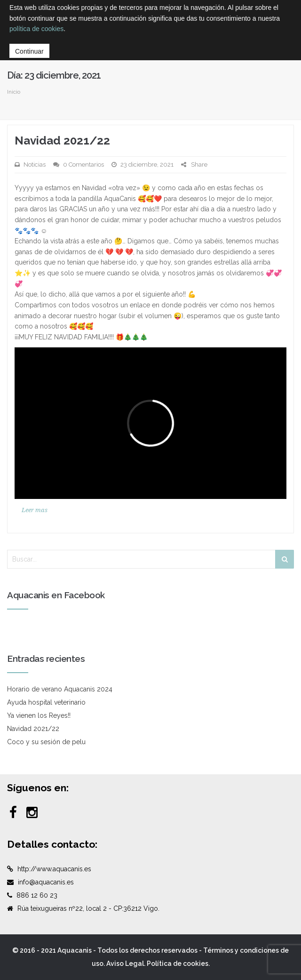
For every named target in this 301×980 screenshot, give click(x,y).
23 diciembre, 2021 (147, 165)
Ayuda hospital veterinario (46, 702)
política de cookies (36, 29)
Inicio (14, 92)
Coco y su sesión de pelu (46, 742)
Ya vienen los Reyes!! (39, 715)
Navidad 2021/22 (62, 141)
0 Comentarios (83, 165)
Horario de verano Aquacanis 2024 (60, 689)
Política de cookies (178, 964)
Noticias (35, 165)
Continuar (29, 51)
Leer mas (35, 510)
